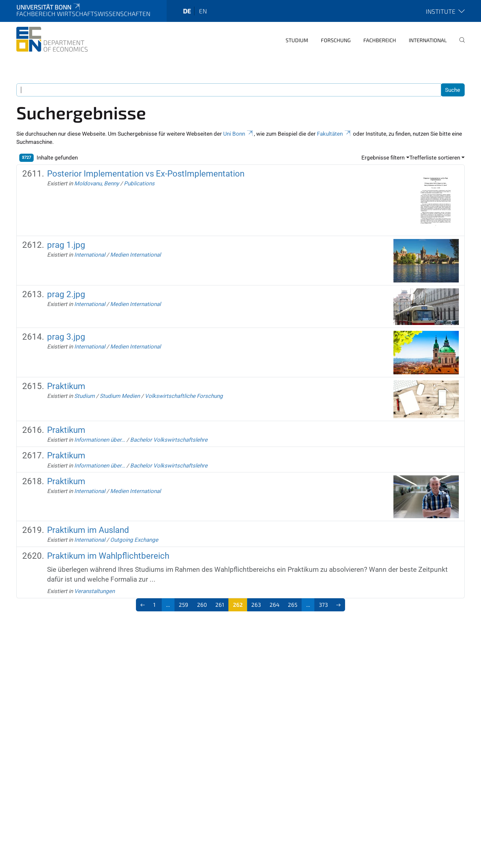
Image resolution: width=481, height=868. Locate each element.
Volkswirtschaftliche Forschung (184, 396)
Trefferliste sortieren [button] (435, 158)
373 (323, 604)
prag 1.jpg (66, 245)
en (203, 11)
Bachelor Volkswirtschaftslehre (169, 440)
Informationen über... (100, 440)
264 (274, 604)
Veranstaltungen (94, 591)
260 (202, 604)
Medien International (135, 255)
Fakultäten (334, 134)
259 (183, 604)
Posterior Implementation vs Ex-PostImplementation (146, 174)
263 (256, 604)
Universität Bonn (49, 7)
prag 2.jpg (66, 294)
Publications (139, 183)
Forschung (336, 40)
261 (220, 604)
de (187, 11)
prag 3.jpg (66, 337)
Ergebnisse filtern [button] (383, 158)
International (428, 40)
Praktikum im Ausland (88, 530)
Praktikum (66, 386)
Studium (297, 40)
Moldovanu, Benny (97, 183)
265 (293, 604)
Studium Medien (120, 396)
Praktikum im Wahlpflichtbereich (108, 556)
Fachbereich (380, 40)
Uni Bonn (239, 134)
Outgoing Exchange (134, 540)
